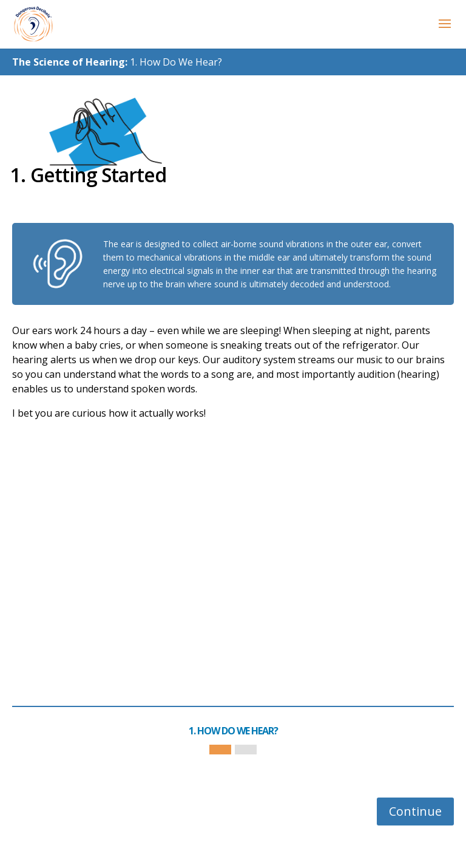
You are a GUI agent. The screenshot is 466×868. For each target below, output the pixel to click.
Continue (415, 811)
